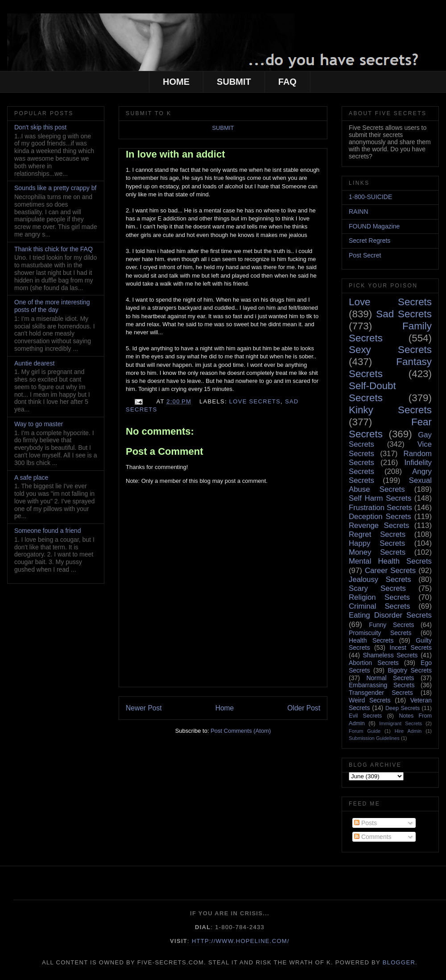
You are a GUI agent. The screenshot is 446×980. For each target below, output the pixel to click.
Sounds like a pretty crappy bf (55, 188)
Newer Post (144, 708)
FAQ (287, 82)
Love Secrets (255, 401)
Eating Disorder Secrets (390, 615)
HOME (176, 82)
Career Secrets (390, 571)
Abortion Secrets (374, 663)
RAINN (359, 212)
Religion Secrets (379, 597)
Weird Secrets (370, 700)
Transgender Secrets (381, 693)
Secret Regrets (370, 241)
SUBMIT (234, 82)
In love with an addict (175, 154)
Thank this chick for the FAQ (54, 249)
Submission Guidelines (374, 738)
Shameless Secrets (390, 655)
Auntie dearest (34, 363)
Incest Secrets (411, 648)
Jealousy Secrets (380, 579)
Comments (373, 837)
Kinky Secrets (390, 410)
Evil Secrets (365, 716)
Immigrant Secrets (401, 723)
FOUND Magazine (374, 226)
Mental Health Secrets (390, 561)
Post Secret (365, 255)
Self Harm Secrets (380, 498)
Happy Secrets (377, 543)
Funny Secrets (391, 625)
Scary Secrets (377, 588)
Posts (365, 823)
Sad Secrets (404, 314)
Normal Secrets (390, 678)
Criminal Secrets (379, 606)
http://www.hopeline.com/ (241, 941)
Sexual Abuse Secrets (390, 485)
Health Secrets (371, 640)
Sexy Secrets (390, 350)
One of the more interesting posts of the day (52, 306)
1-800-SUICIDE (370, 197)
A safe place (31, 478)
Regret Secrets (377, 534)
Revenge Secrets (379, 525)
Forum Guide (365, 731)
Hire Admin (408, 731)
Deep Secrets (403, 708)
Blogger (399, 962)
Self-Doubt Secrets (372, 392)
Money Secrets (377, 552)
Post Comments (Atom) (241, 731)
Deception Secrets (380, 517)
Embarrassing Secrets (382, 685)
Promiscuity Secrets (380, 633)
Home (225, 708)
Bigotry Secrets (410, 670)
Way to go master (39, 424)
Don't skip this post (40, 127)
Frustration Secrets (380, 508)
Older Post (304, 708)
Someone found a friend (47, 531)
